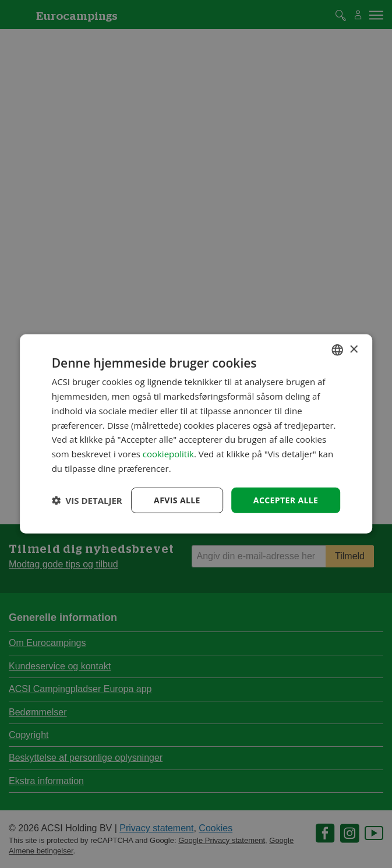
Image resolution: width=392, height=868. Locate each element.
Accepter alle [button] (286, 500)
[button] (87, 500)
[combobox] (337, 350)
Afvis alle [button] (177, 500)
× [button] (353, 349)
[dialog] (196, 434)
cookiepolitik (168, 454)
